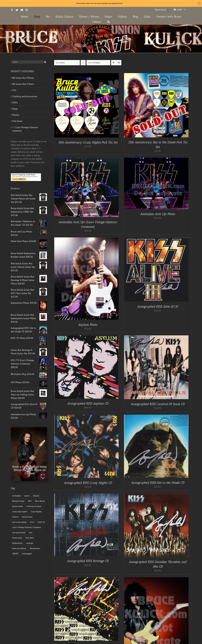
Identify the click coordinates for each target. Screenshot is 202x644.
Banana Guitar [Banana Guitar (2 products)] (18, 501)
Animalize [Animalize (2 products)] (17, 496)
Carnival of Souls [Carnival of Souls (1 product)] (34, 506)
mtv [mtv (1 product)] (31, 533)
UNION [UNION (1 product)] (15, 553)
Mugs (15, 109)
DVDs (15, 103)
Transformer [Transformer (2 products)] (35, 548)
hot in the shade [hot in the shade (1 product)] (19, 522)
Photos (16, 115)
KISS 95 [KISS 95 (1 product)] (41, 522)
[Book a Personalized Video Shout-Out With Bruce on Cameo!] (29, 428)
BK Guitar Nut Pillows (23, 78)
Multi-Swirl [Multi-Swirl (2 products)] (17, 538)
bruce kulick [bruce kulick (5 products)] (18, 506)
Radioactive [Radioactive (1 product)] (17, 543)
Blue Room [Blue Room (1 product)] (40, 501)
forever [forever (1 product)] (15, 517)
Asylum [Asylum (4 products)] (36, 496)
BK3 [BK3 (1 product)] (30, 501)
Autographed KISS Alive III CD (158, 306)
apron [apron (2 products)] (27, 496)
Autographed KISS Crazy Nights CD (88, 483)
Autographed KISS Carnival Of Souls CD (158, 404)
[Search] (45, 62)
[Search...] (27, 62)
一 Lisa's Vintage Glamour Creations (25, 129)
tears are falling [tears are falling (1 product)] (19, 548)
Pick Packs (17, 121)
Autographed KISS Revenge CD (88, 561)
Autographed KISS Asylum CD (88, 403)
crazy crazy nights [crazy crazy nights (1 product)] (20, 512)
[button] (109, 22)
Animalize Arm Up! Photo (158, 214)
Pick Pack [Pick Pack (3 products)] (30, 538)
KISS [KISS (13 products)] (32, 522)
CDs (14, 90)
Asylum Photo (88, 325)
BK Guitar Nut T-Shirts (23, 84)
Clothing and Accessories (25, 96)
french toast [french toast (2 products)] (27, 517)
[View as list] (119, 63)
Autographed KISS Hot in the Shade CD (158, 483)
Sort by (60, 63)
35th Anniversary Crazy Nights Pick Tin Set (88, 142)
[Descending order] (83, 63)
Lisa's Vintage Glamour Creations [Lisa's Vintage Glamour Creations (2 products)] (27, 527)
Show (94, 63)
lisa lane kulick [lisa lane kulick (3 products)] (19, 533)
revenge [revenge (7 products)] (30, 543)
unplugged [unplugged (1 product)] (27, 553)
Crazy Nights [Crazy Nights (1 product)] (36, 512)
